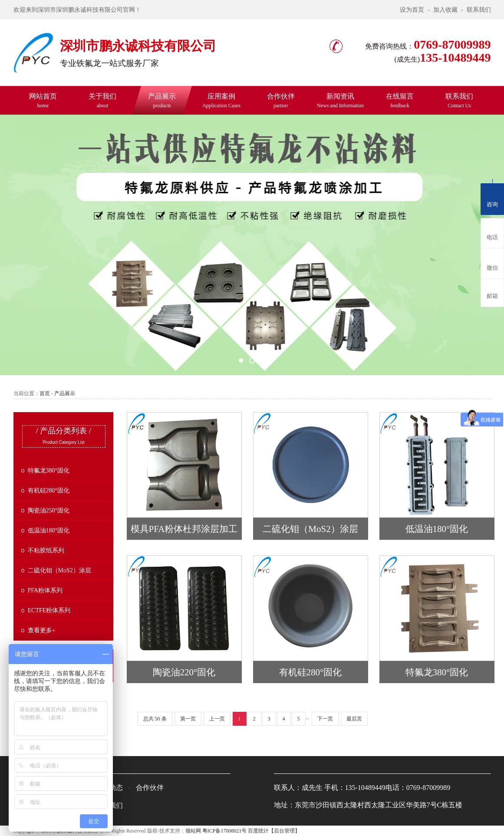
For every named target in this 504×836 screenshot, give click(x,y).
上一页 (217, 719)
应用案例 (221, 101)
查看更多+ (42, 630)
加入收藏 (445, 10)
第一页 (188, 719)
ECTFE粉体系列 (49, 610)
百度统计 (258, 831)
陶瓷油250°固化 (49, 511)
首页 (45, 393)
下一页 (325, 719)
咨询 (492, 197)
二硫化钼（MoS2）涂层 (59, 570)
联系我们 (479, 10)
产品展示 (162, 101)
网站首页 (43, 101)
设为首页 (412, 10)
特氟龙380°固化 (49, 471)
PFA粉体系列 (45, 590)
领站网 (193, 831)
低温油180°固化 (49, 530)
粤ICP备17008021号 (225, 831)
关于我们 (102, 101)
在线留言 (400, 101)
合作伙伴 (281, 101)
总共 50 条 (155, 719)
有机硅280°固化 (49, 491)
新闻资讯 (340, 101)
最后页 (354, 719)
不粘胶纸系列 (46, 550)
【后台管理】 (284, 831)
